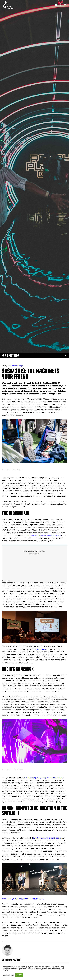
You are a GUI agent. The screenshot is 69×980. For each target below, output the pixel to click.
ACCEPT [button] (19, 975)
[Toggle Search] (60, 5)
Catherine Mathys (17, 366)
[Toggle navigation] (65, 5)
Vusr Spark (41, 649)
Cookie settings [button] (9, 975)
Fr (56, 5)
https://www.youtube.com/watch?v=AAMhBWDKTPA (23, 899)
